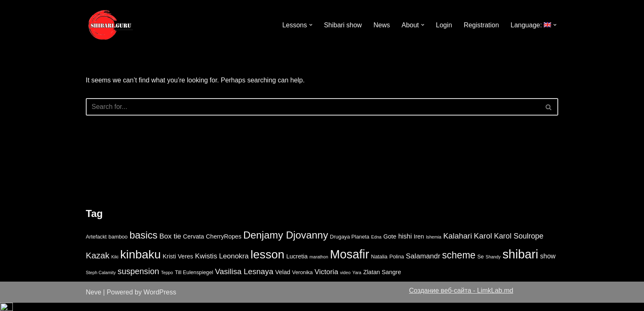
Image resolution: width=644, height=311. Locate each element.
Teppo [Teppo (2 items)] (167, 280)
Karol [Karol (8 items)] (483, 244)
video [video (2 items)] (345, 280)
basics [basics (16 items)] (143, 243)
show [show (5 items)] (548, 264)
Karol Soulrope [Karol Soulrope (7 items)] (519, 244)
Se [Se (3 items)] (481, 264)
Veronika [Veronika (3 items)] (303, 280)
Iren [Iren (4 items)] (419, 245)
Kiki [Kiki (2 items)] (115, 265)
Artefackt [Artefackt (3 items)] (96, 245)
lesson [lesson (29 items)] (268, 262)
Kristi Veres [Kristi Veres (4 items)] (178, 264)
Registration (481, 25)
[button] (310, 25)
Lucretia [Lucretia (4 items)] (297, 264)
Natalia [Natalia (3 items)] (379, 264)
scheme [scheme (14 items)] (459, 263)
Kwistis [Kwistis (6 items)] (206, 264)
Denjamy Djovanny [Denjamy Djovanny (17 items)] (286, 243)
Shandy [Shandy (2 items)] (493, 265)
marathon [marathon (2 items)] (319, 265)
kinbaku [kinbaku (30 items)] (140, 262)
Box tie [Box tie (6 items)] (171, 244)
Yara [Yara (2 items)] (357, 280)
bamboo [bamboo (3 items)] (118, 245)
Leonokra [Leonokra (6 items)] (234, 264)
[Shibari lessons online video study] (111, 25)
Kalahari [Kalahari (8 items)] (457, 244)
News (382, 25)
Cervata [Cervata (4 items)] (193, 245)
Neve (93, 300)
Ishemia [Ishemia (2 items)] (434, 245)
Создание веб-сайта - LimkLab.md (461, 299)
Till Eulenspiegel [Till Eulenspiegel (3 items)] (194, 280)
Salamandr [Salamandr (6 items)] (423, 264)
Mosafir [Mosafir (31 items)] (349, 262)
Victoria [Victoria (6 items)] (326, 280)
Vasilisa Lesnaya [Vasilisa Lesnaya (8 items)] (244, 279)
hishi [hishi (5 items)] (405, 245)
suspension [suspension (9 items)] (138, 279)
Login (444, 25)
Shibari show (343, 25)
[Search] (313, 107)
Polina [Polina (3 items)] (397, 264)
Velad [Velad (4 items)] (283, 280)
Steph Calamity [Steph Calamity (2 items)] (101, 280)
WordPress (160, 300)
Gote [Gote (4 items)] (390, 245)
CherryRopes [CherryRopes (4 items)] (224, 245)
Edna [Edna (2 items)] (376, 245)
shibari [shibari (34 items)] (520, 262)
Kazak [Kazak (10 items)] (98, 263)
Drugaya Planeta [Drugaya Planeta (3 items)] (350, 245)
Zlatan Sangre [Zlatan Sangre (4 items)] (382, 280)
